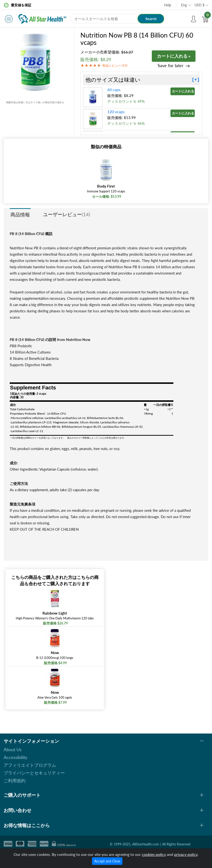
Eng (184, 5)
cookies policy (154, 854)
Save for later (171, 66)
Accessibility (15, 757)
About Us (13, 750)
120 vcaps (116, 112)
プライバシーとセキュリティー (34, 773)
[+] (196, 80)
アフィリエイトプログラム (30, 765)
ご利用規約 (15, 781)
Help (168, 5)
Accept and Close (107, 861)
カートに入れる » (174, 56)
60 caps (114, 90)
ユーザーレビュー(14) (67, 214)
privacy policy (186, 854)
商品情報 (20, 214)
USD (199, 5)
